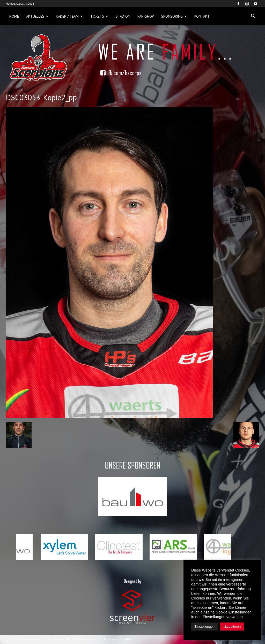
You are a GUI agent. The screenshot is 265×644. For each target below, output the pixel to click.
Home (14, 16)
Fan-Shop (146, 16)
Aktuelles (37, 16)
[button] (253, 16)
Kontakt (202, 16)
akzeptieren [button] (232, 627)
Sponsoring (174, 16)
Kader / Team (69, 16)
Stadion (123, 16)
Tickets (99, 16)
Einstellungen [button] (204, 627)
